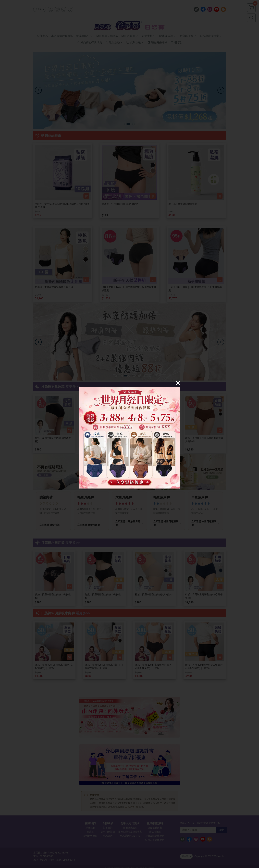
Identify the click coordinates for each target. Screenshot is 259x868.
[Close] (178, 383)
